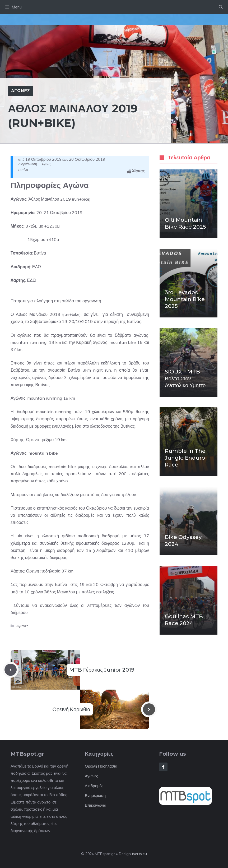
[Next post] (149, 709)
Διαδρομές (94, 786)
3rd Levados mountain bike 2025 (185, 299)
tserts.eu (139, 854)
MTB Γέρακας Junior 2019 (102, 670)
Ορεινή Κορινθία (71, 709)
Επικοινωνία (96, 805)
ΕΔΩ (37, 267)
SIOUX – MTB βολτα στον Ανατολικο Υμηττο (185, 378)
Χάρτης (138, 171)
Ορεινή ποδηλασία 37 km (50, 571)
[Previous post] (11, 670)
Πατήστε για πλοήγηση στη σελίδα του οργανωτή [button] (56, 301)
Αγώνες (21, 91)
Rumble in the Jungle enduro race (185, 458)
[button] (221, 7)
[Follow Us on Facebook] (163, 767)
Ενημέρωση (95, 795)
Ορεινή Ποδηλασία (101, 766)
